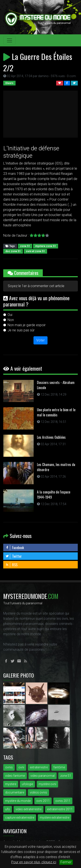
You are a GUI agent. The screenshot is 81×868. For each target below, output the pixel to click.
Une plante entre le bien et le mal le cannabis (56, 412)
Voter (40, 340)
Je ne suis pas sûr (21, 330)
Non (11, 320)
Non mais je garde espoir (27, 325)
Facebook (15, 548)
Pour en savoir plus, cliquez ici (34, 862)
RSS (11, 565)
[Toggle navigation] (10, 40)
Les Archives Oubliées (51, 437)
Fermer (66, 862)
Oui (10, 315)
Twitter (14, 556)
